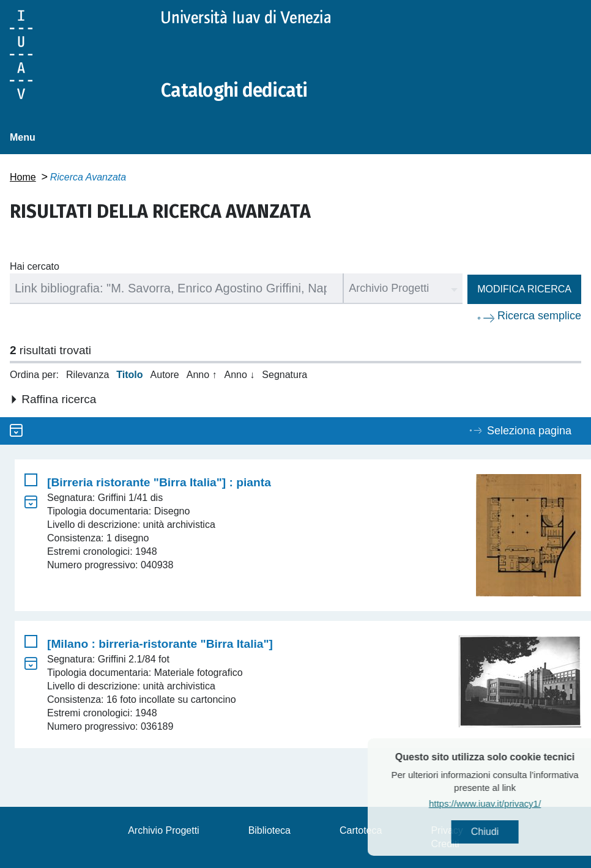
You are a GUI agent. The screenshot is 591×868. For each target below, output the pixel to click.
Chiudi (505, 832)
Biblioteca (269, 830)
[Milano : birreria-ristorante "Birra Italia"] (160, 644)
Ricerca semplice (539, 316)
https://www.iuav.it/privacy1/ (505, 803)
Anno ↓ (240, 375)
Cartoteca (361, 830)
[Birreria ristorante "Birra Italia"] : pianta (159, 482)
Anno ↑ (202, 375)
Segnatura (284, 375)
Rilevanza (87, 375)
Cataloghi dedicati (234, 91)
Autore (165, 375)
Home (23, 177)
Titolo (129, 375)
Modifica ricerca (524, 289)
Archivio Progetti (164, 830)
